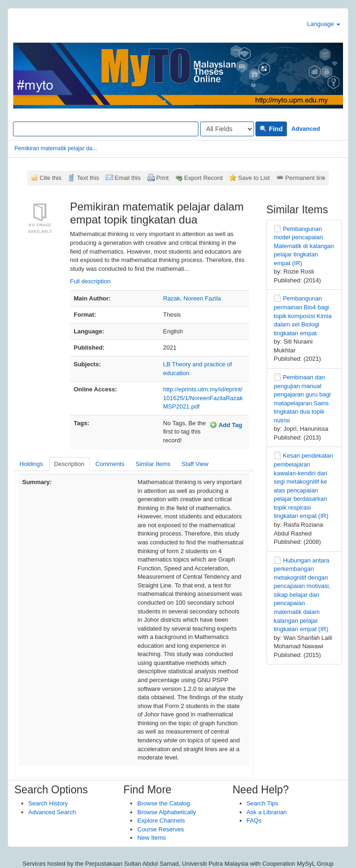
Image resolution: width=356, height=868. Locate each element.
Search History (48, 803)
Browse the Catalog (163, 803)
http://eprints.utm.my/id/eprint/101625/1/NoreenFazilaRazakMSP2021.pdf (203, 398)
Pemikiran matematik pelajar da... (56, 148)
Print (162, 178)
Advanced (305, 129)
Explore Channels (161, 820)
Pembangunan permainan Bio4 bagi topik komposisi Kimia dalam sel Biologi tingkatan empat (303, 316)
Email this (127, 178)
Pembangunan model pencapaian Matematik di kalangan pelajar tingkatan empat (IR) (304, 246)
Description (69, 464)
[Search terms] (106, 129)
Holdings (31, 464)
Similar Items (153, 464)
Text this (88, 178)
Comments (110, 464)
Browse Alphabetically (166, 812)
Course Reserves (160, 829)
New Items (151, 838)
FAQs (254, 820)
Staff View (195, 464)
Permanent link (305, 178)
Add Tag (226, 425)
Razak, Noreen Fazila (192, 298)
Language (324, 24)
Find (271, 129)
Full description (90, 281)
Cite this (51, 178)
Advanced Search (52, 812)
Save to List (254, 178)
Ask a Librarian (267, 812)
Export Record (203, 178)
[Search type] (227, 129)
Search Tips (263, 803)
